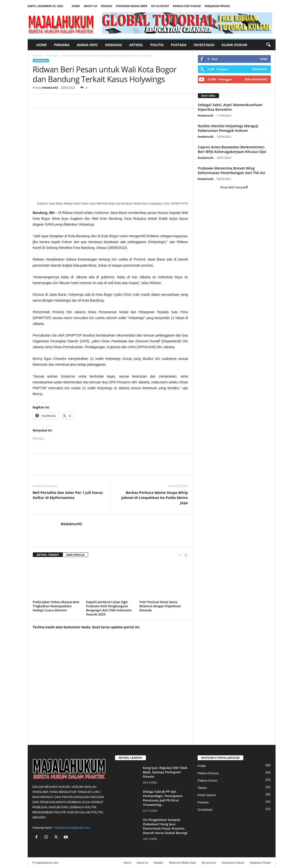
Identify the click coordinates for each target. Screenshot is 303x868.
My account (160, 6)
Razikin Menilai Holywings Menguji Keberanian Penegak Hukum (228, 128)
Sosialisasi (52, 56)
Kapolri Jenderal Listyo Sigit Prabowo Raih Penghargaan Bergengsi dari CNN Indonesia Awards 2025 (109, 608)
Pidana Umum (208, 780)
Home (76, 6)
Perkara (62, 45)
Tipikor (202, 788)
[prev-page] (180, 555)
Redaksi (107, 6)
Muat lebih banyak (234, 187)
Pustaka (179, 45)
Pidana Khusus (208, 773)
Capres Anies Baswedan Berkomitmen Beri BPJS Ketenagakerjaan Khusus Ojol (232, 149)
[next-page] (186, 555)
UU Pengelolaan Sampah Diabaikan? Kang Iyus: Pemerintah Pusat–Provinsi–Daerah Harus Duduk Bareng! (165, 826)
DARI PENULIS (76, 555)
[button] (268, 45)
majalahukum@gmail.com (72, 828)
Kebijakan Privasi (217, 6)
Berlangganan (256, 79)
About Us (90, 6)
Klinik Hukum (234, 45)
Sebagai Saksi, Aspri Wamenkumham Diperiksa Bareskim (230, 107)
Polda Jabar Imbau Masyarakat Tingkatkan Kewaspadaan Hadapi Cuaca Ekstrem (56, 606)
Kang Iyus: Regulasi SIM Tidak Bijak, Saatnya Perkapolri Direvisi (165, 772)
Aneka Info (87, 45)
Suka (264, 59)
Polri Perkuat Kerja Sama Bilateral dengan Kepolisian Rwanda (160, 606)
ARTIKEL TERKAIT (48, 555)
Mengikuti (260, 69)
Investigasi (204, 45)
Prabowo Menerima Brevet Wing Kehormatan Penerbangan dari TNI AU (231, 170)
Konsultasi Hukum (187, 6)
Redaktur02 (50, 88)
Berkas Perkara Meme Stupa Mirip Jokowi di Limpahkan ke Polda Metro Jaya (155, 497)
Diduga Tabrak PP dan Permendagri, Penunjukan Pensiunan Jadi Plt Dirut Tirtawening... (163, 798)
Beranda (38, 56)
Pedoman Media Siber (132, 6)
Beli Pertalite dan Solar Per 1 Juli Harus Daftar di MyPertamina (68, 495)
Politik (157, 45)
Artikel (136, 45)
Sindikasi (113, 45)
